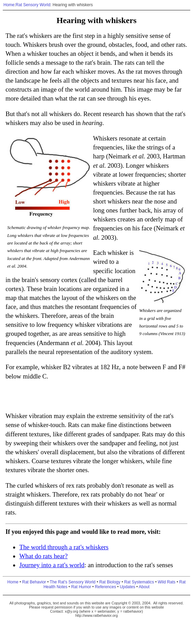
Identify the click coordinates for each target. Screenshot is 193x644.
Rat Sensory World (33, 5)
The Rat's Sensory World (73, 582)
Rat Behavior (34, 582)
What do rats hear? (43, 556)
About (144, 587)
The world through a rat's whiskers (64, 547)
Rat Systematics (139, 582)
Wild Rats (167, 582)
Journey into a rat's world (52, 565)
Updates (128, 587)
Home (9, 5)
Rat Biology (110, 582)
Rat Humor (81, 587)
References (105, 587)
